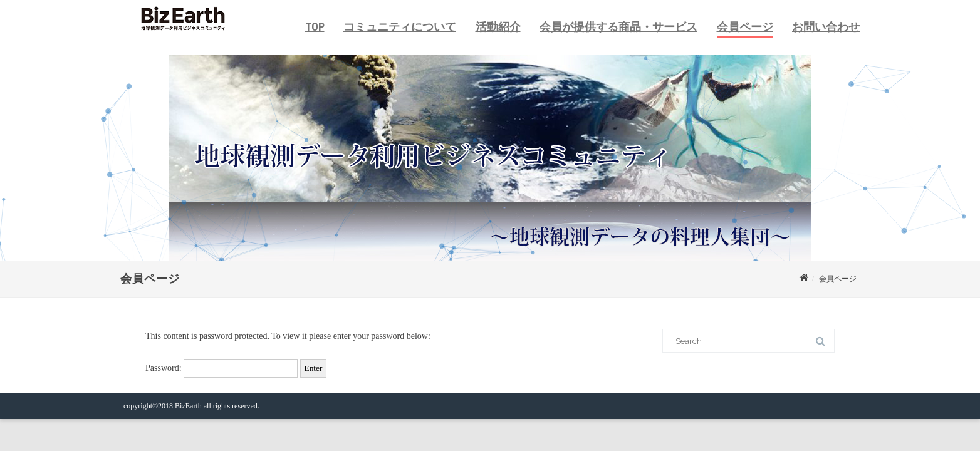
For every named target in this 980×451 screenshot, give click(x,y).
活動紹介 (498, 27)
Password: (222, 368)
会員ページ (745, 27)
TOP (315, 27)
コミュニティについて (400, 27)
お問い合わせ (826, 27)
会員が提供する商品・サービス (618, 27)
